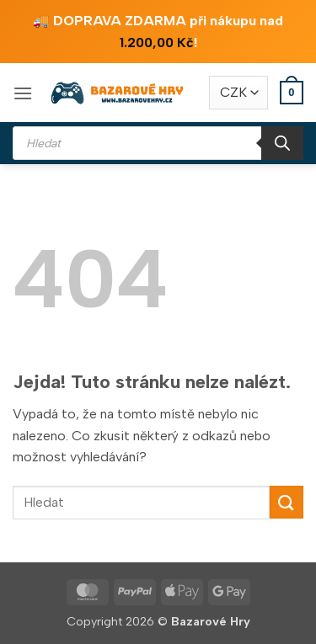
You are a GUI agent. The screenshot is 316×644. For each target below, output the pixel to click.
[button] (23, 93)
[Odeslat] (287, 502)
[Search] (282, 143)
